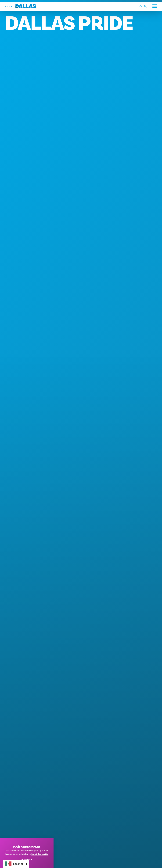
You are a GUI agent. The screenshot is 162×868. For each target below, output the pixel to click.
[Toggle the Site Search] (147, 6)
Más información (40, 854)
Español (14, 864)
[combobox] (16, 864)
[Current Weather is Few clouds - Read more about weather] (140, 6)
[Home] (21, 6)
